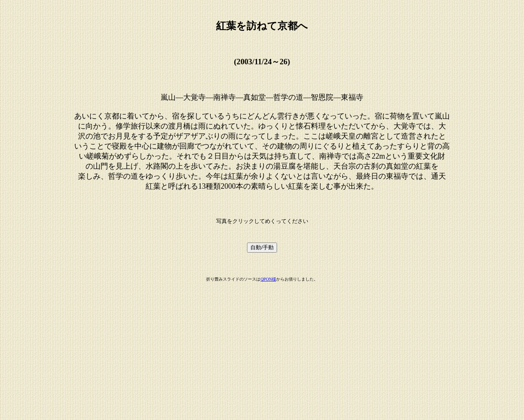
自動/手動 (262, 247)
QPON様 (268, 279)
